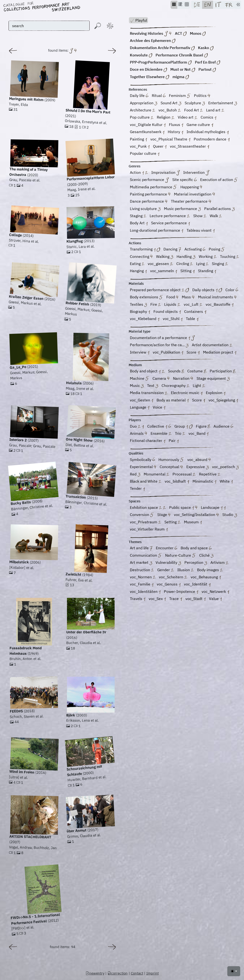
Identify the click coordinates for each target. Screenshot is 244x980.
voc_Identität (197, 585)
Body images (210, 570)
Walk (216, 216)
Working (208, 257)
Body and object (147, 372)
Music (137, 386)
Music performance (182, 209)
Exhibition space (148, 508)
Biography (140, 312)
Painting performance (150, 194)
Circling (185, 264)
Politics (202, 96)
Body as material (173, 400)
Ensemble (161, 434)
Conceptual (171, 467)
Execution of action (219, 180)
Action (139, 173)
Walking (165, 257)
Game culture (200, 125)
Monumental (156, 474)
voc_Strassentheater (189, 147)
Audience (223, 427)
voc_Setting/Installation (196, 515)
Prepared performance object (159, 290)
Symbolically (142, 460)
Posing (217, 250)
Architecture (142, 110)
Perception (196, 563)
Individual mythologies (208, 132)
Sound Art (171, 103)
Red (135, 474)
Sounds (176, 372)
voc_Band (198, 434)
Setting (172, 522)
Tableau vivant (201, 231)
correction (118, 973)
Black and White (146, 482)
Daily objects (207, 290)
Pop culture (142, 118)
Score (193, 352)
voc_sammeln (164, 271)
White (226, 482)
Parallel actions (219, 209)
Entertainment (223, 103)
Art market (141, 563)
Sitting (187, 271)
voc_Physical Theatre (170, 139)
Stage (164, 515)
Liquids (172, 305)
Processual (184, 474)
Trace (175, 599)
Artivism (219, 563)
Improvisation (166, 173)
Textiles (138, 305)
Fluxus (176, 125)
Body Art (139, 223)
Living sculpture (145, 209)
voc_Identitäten (145, 592)
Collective (159, 427)
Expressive (198, 467)
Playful (138, 20)
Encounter (167, 548)
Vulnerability (168, 563)
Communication (146, 556)
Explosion (216, 393)
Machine (140, 379)
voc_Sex (157, 599)
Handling (186, 257)
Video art (188, 118)
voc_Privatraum (145, 522)
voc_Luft (193, 305)
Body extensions (146, 297)
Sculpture (195, 103)
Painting (138, 139)
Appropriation (144, 103)
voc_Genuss (169, 585)
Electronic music (187, 393)
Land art (215, 110)
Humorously (171, 460)
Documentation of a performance (162, 338)
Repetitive (210, 474)
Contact (137, 973)
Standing (207, 271)
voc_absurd (199, 460)
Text (153, 386)
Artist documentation (212, 345)
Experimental (143, 467)
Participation (223, 372)
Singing (220, 264)
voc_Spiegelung (223, 400)
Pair (174, 441)
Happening (191, 187)
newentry (95, 973)
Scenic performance (149, 180)
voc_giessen (160, 264)
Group (183, 427)
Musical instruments (217, 297)
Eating (137, 264)
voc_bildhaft (177, 482)
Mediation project (220, 352)
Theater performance (191, 202)
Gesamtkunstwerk (147, 132)
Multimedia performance (153, 187)
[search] (49, 26)
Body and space (196, 548)
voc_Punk (140, 147)
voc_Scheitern (173, 577)
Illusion (186, 570)
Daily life (139, 96)
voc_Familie (142, 585)
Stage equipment (213, 379)
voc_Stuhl (173, 319)
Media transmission (149, 393)
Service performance (170, 223)
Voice (159, 407)
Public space (183, 508)
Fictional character (148, 441)
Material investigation (194, 194)
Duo (137, 427)
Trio (180, 434)
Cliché (206, 556)
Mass (188, 297)
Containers (195, 312)
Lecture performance (170, 216)
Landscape (213, 508)
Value (215, 599)
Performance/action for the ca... (159, 345)
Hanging (138, 271)
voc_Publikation (168, 352)
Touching (229, 257)
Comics (208, 118)
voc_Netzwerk (215, 592)
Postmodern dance (212, 139)
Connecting (141, 257)
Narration (183, 379)
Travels (138, 599)
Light (199, 386)
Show (200, 216)
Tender (137, 489)
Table (192, 319)
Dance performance (149, 202)
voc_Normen (143, 577)
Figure (203, 427)
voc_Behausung (206, 577)
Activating (195, 250)
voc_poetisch (225, 467)
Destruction (142, 570)
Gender (165, 570)
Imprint (152, 973)
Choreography (175, 386)
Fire (156, 305)
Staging (138, 216)
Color (232, 290)
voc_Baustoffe (220, 305)
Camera (161, 379)
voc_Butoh (170, 110)
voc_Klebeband (145, 319)
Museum (193, 522)
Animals (139, 434)
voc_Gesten (142, 400)
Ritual (159, 96)
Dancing (172, 250)
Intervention (196, 173)
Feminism (180, 96)
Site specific (185, 180)
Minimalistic (204, 482)
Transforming (145, 250)
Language (140, 407)
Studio (230, 515)
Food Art (193, 110)
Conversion (142, 515)
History (175, 132)
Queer (160, 147)
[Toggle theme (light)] (234, 971)
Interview (140, 352)
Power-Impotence (181, 592)
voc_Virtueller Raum (149, 529)
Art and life (141, 548)
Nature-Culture (180, 556)
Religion (165, 118)
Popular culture (145, 154)
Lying (202, 264)
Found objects (167, 312)
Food (172, 297)
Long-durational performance (157, 231)
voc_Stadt (196, 599)
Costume (197, 372)
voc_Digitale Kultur (148, 125)
